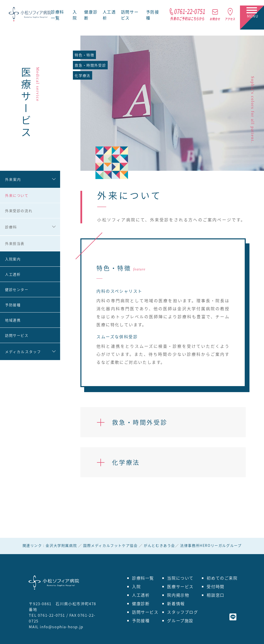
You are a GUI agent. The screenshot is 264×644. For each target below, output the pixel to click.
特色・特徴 (84, 55)
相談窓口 (215, 595)
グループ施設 (180, 620)
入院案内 (13, 259)
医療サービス (180, 586)
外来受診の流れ (19, 211)
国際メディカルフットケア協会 (110, 545)
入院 (75, 15)
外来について (17, 195)
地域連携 (13, 320)
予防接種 (13, 305)
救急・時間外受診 (90, 65)
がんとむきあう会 (159, 545)
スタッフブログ (182, 612)
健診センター (17, 289)
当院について (180, 578)
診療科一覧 (57, 15)
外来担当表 (15, 243)
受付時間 (215, 586)
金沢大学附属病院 (61, 545)
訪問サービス (17, 335)
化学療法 (82, 75)
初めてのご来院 (222, 578)
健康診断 (141, 603)
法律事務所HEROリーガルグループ (211, 545)
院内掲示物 (178, 595)
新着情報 (176, 603)
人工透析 (13, 274)
